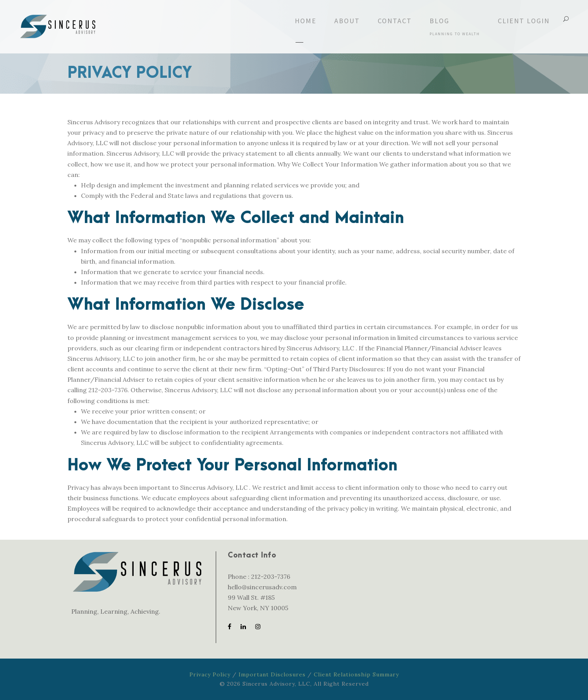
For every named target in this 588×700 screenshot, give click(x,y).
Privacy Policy (210, 674)
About (347, 21)
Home (306, 21)
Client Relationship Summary (356, 674)
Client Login (524, 21)
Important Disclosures (272, 674)
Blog (455, 26)
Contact (395, 21)
